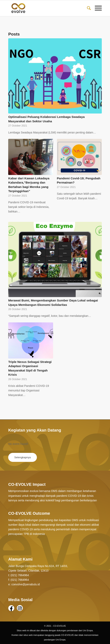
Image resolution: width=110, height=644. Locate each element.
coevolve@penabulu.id (26, 584)
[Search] (87, 8)
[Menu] (96, 8)
